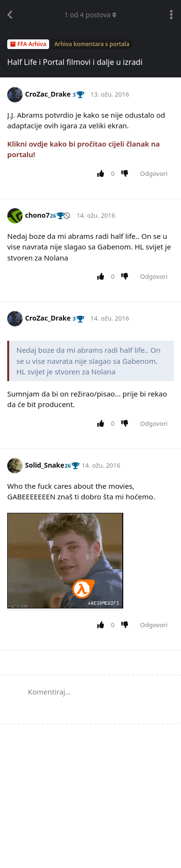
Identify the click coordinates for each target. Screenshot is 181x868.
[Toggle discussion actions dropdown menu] (171, 15)
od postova (91, 15)
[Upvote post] (102, 174)
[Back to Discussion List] (10, 15)
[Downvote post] (127, 174)
